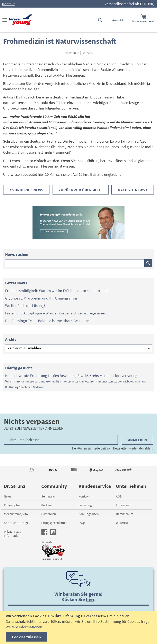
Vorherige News (28, 190)
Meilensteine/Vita (16, 514)
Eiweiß (83, 376)
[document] (79, 627)
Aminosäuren (87, 381)
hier (90, 599)
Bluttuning (12, 387)
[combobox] (79, 263)
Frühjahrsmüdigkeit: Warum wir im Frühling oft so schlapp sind (56, 291)
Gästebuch (49, 514)
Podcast (47, 505)
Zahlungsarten (89, 514)
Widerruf (122, 523)
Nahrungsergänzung (33, 381)
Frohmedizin (53, 381)
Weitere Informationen (24, 627)
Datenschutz (124, 514)
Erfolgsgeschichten (54, 523)
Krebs (94, 376)
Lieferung (85, 505)
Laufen (53, 376)
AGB (119, 496)
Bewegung (68, 376)
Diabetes (129, 381)
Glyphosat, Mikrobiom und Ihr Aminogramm (41, 298)
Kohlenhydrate (17, 376)
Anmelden (119, 20)
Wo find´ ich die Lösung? (25, 305)
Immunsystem (105, 381)
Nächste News (132, 190)
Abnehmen (26, 387)
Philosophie (12, 505)
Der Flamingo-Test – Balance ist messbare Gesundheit (48, 321)
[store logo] (21, 20)
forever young (126, 376)
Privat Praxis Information (12, 533)
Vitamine (12, 381)
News (8, 496)
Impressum (124, 505)
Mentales (107, 376)
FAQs (82, 523)
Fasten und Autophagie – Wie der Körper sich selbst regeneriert (56, 313)
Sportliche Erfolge (16, 523)
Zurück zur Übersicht (80, 190)
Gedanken (39, 387)
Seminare (48, 496)
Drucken (87, 53)
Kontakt (8, 4)
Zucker (118, 381)
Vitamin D (140, 381)
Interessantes (70, 381)
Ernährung (38, 376)
